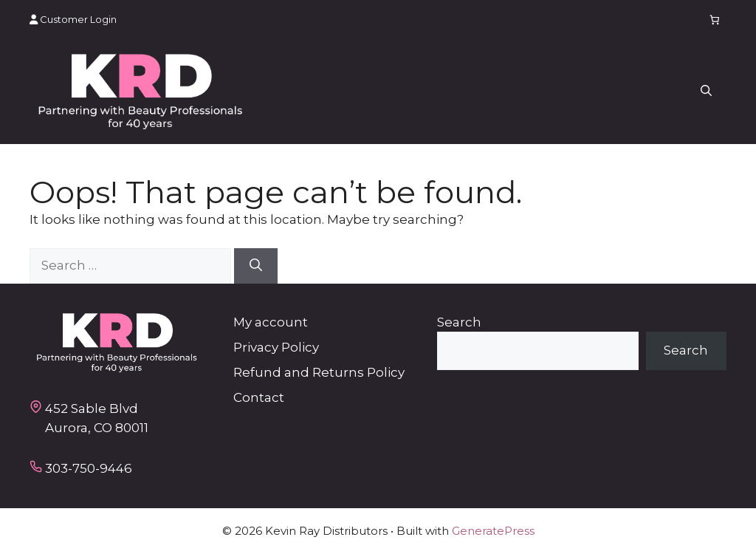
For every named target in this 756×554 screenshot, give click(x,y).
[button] (706, 92)
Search (459, 322)
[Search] (256, 266)
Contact (259, 397)
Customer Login (73, 19)
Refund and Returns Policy (319, 372)
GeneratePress (493, 531)
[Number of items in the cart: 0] (715, 20)
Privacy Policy (276, 347)
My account (271, 322)
